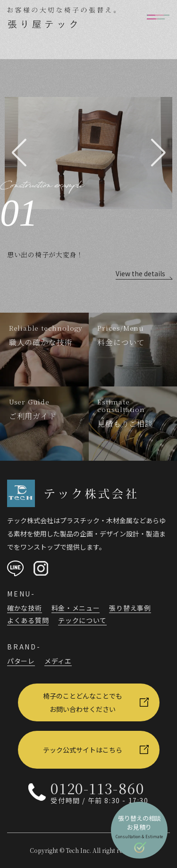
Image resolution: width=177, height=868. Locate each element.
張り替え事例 (130, 608)
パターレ (21, 661)
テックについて (82, 620)
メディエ (58, 661)
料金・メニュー (76, 608)
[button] (19, 153)
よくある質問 (28, 620)
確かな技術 (25, 608)
